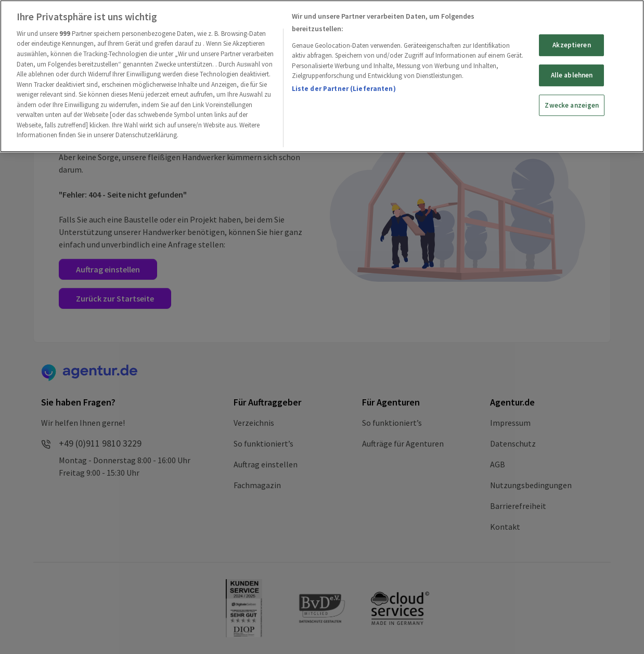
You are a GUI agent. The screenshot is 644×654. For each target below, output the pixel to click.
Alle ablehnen (572, 75)
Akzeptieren (571, 45)
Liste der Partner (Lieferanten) (344, 89)
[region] (322, 76)
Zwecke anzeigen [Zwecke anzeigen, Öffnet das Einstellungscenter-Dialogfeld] (572, 105)
